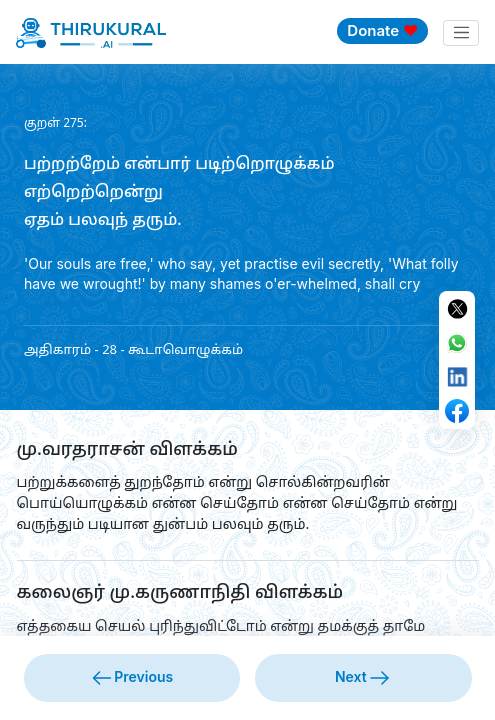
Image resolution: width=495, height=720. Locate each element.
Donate (382, 30)
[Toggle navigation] (461, 33)
